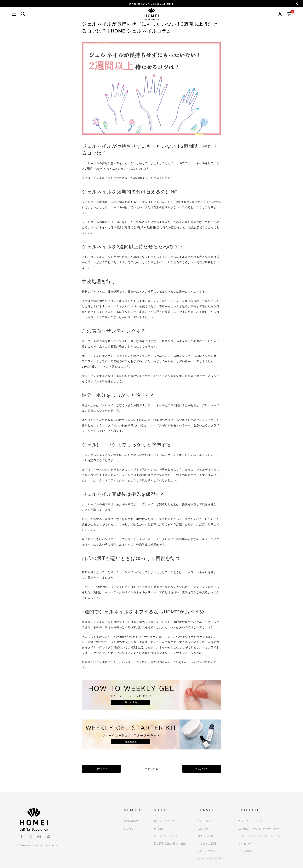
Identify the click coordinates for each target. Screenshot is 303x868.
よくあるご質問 (207, 844)
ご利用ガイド (206, 821)
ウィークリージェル (250, 821)
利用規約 (159, 829)
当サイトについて (164, 821)
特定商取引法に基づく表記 (170, 844)
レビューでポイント (209, 851)
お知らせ (203, 829)
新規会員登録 (132, 821)
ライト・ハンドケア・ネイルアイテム (261, 836)
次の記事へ (202, 769)
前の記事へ (101, 769)
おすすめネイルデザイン (212, 858)
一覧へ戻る (152, 769)
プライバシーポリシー (167, 836)
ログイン (129, 829)
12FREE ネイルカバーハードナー (259, 829)
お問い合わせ (206, 836)
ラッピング (245, 844)
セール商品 (245, 851)
